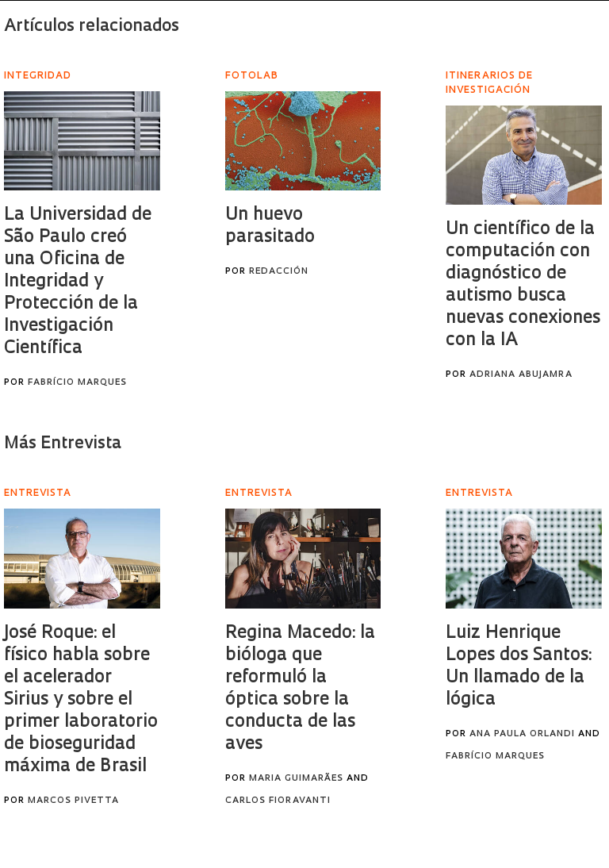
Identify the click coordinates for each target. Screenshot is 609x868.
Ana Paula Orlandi (522, 734)
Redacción (279, 272)
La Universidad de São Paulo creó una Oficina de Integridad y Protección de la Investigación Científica (78, 282)
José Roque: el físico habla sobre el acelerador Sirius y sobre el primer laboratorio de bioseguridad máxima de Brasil (81, 700)
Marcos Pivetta (73, 801)
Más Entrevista (63, 444)
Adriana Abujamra (521, 375)
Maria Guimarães (296, 779)
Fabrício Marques (77, 383)
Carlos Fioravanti (278, 801)
